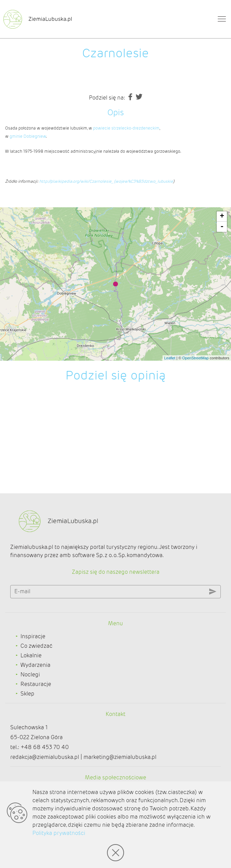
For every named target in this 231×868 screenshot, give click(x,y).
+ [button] (222, 216)
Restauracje (36, 684)
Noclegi (30, 675)
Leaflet (170, 358)
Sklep (27, 694)
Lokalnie (31, 655)
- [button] (222, 227)
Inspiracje (33, 636)
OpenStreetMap (196, 358)
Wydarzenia (35, 665)
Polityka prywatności (59, 833)
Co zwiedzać (36, 646)
